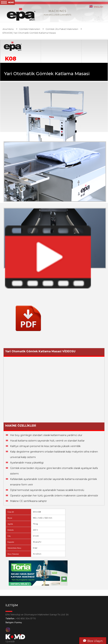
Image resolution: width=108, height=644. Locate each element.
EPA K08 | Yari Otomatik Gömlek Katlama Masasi (29, 33)
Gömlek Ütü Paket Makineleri (62, 29)
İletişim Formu (14, 622)
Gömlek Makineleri (30, 29)
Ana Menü (8, 29)
